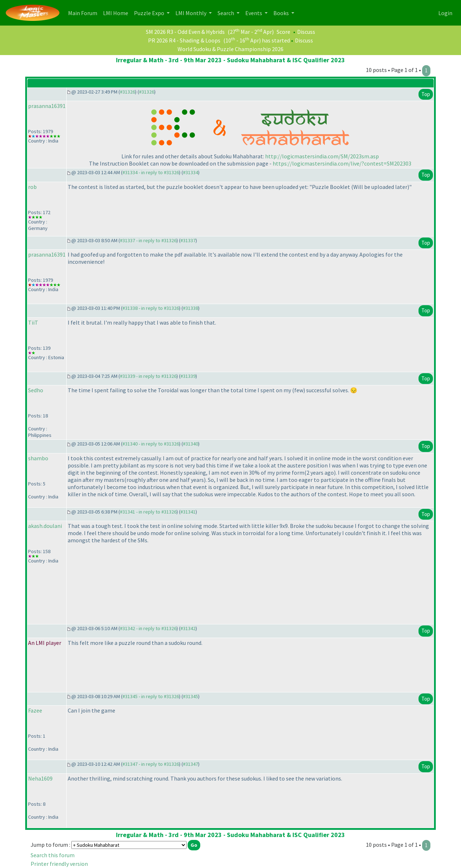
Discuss (306, 32)
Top (426, 94)
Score (283, 32)
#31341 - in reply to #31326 (148, 512)
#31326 (127, 92)
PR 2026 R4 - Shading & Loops (184, 40)
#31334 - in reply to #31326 (151, 172)
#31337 (188, 240)
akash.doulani (45, 526)
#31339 (188, 376)
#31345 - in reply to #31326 (151, 696)
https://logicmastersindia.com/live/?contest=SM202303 (342, 163)
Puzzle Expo (150, 13)
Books (282, 13)
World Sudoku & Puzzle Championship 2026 (230, 49)
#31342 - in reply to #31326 (148, 628)
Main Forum (84, 12)
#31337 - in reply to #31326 (148, 240)
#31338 (191, 308)
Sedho (36, 390)
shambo (38, 458)
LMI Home (117, 12)
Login (445, 13)
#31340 (191, 444)
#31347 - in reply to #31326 (151, 764)
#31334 (191, 172)
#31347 (191, 764)
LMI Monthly (191, 13)
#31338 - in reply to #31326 (151, 308)
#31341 (188, 512)
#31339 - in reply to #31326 (148, 376)
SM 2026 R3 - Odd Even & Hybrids (185, 32)
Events (254, 13)
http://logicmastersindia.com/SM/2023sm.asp (322, 156)
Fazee (35, 710)
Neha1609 (40, 778)
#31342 (188, 628)
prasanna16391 (47, 106)
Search (226, 13)
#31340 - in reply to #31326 (151, 444)
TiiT (33, 322)
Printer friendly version (59, 864)
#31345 (191, 696)
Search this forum (53, 855)
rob (32, 187)
